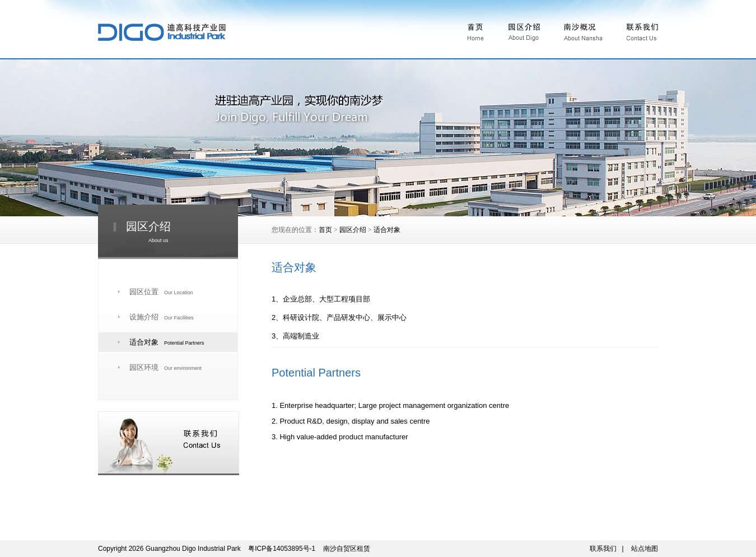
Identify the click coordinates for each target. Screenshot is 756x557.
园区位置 (161, 292)
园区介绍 (353, 230)
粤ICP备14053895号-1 (282, 549)
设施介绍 (162, 317)
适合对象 (387, 230)
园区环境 (165, 367)
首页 (325, 230)
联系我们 (603, 549)
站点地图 (645, 549)
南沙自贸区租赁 (347, 549)
